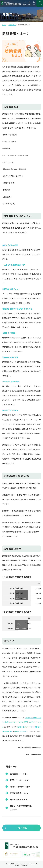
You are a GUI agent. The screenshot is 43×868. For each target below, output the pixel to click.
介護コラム (12, 25)
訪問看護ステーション (19, 774)
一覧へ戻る (21, 828)
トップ (4, 25)
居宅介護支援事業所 (19, 799)
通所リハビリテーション (20, 787)
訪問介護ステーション (26, 727)
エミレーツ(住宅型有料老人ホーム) (21, 808)
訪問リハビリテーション (14, 722)
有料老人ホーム (20, 731)
